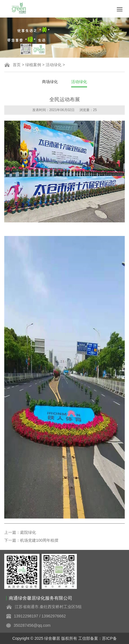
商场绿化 (50, 82)
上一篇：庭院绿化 (20, 532)
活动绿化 (54, 65)
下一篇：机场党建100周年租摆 (31, 540)
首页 (17, 65)
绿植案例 (33, 65)
